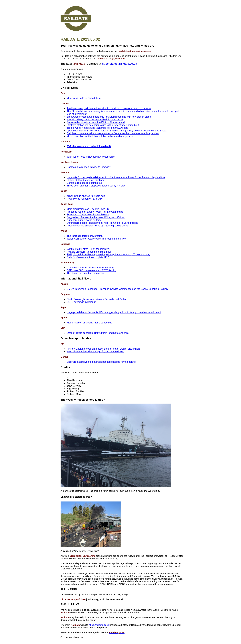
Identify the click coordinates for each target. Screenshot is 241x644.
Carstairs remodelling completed (84, 183)
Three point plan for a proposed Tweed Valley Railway (96, 186)
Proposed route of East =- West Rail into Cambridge (95, 212)
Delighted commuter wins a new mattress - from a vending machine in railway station (113, 133)
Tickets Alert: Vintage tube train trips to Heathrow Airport (97, 128)
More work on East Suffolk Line (84, 98)
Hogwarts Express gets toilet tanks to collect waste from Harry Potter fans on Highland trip (116, 177)
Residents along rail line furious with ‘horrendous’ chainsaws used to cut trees (109, 108)
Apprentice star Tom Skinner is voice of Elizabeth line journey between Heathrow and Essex (117, 131)
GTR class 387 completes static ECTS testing (92, 270)
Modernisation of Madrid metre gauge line (89, 323)
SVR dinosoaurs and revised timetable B (89, 146)
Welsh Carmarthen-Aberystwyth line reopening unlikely (97, 239)
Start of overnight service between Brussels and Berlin (96, 299)
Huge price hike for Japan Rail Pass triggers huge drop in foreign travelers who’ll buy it (114, 312)
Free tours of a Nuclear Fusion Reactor (88, 215)
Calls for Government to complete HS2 (88, 257)
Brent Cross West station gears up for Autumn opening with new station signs (109, 117)
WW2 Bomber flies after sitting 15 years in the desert (95, 352)
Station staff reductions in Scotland (86, 180)
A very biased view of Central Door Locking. (90, 268)
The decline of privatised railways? (86, 273)
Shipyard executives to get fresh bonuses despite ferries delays (101, 362)
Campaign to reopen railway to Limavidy (89, 167)
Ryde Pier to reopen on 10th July (85, 199)
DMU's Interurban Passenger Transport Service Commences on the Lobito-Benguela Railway (117, 289)
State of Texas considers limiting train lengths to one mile (98, 333)
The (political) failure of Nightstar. (85, 236)
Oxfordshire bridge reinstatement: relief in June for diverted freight (103, 223)
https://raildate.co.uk (99, 625)
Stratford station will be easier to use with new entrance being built (103, 125)
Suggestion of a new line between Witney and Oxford (96, 217)
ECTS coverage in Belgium (81, 302)
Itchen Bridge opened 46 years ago (86, 196)
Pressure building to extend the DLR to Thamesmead (96, 122)
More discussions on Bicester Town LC (88, 209)
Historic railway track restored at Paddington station (95, 120)
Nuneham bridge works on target (85, 220)
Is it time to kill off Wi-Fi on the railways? (89, 249)
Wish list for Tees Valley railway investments (91, 157)
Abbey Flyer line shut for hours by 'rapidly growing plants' (98, 226)
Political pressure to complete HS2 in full (89, 252)
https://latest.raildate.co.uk (119, 64)
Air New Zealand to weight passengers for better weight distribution (103, 349)
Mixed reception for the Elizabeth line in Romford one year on (100, 136)
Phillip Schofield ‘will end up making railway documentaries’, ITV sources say (108, 255)
